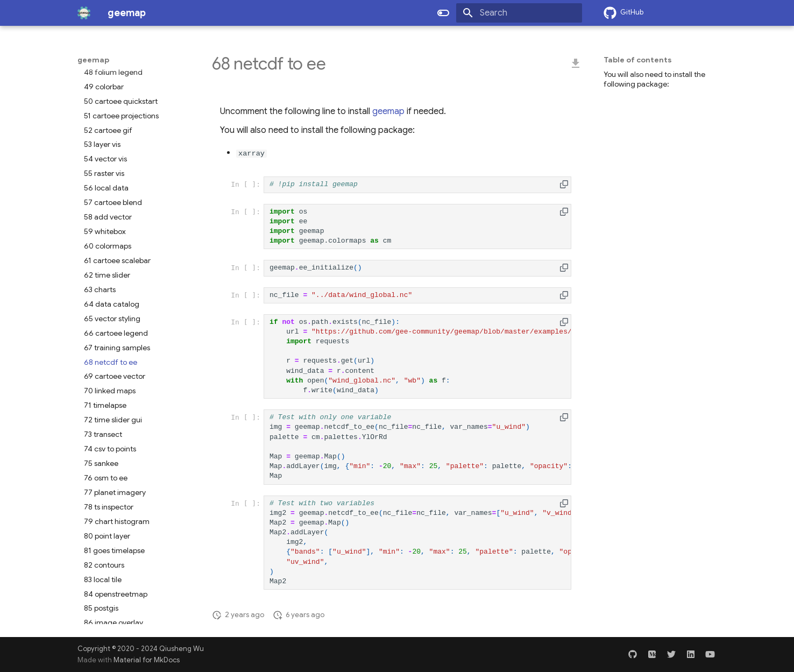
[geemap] (84, 13)
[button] (564, 184)
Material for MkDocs (147, 660)
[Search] (519, 13)
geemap (93, 60)
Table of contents (638, 60)
